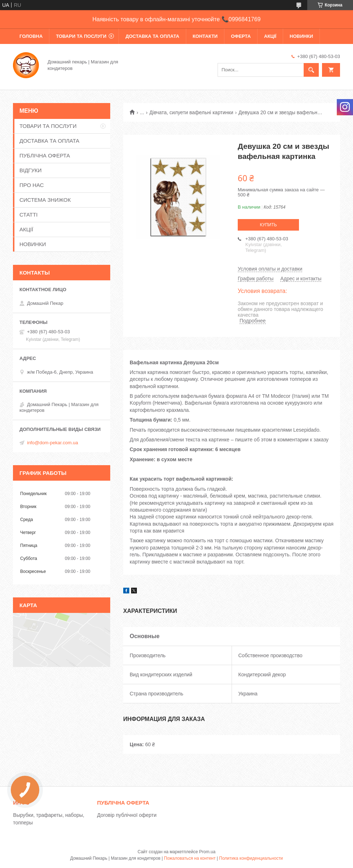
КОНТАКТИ (205, 36)
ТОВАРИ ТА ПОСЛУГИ (81, 36)
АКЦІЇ (270, 36)
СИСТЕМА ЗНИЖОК (45, 200)
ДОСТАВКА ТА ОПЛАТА (152, 36)
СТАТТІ (28, 215)
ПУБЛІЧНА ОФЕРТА (45, 155)
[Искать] (311, 70)
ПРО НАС (32, 185)
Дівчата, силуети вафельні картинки (191, 112)
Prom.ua (207, 852)
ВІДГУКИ (31, 170)
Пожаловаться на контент (190, 858)
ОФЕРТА (241, 36)
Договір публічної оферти (127, 815)
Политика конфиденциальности (251, 858)
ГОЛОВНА (31, 36)
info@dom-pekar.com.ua (53, 443)
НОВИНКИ (301, 36)
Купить (268, 225)
